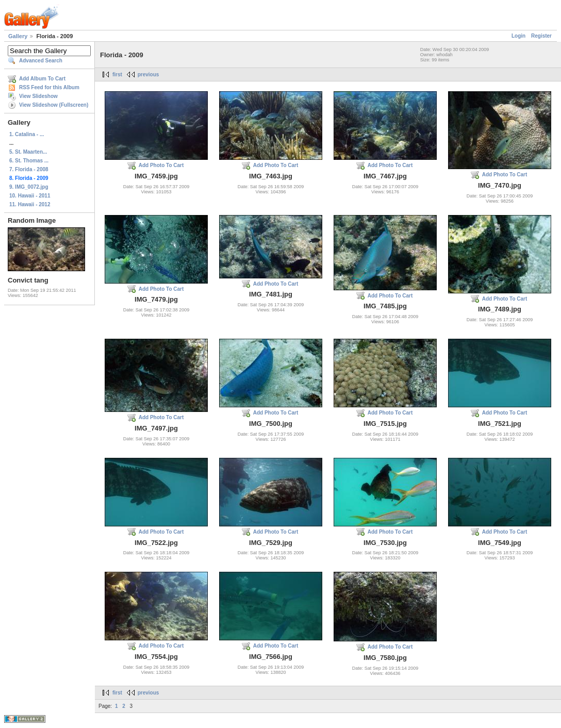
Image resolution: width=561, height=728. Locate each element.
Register (541, 36)
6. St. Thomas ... (29, 161)
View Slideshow (38, 96)
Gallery (18, 36)
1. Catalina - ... (27, 134)
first (117, 75)
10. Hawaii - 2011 (30, 196)
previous (148, 75)
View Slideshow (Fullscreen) (54, 105)
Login (518, 36)
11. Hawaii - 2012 (30, 204)
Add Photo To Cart (161, 165)
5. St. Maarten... (28, 152)
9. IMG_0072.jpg (29, 187)
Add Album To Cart (42, 79)
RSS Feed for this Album (49, 87)
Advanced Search (41, 61)
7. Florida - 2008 (29, 169)
